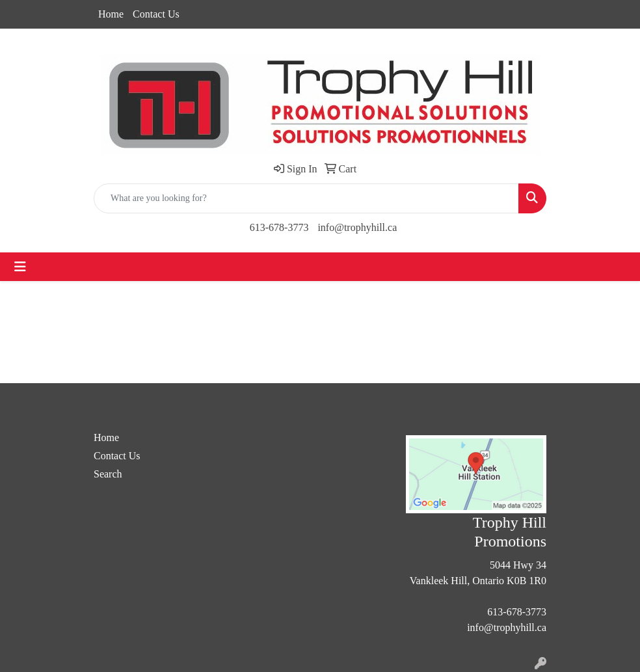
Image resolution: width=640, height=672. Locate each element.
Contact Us (156, 14)
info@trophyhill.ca (357, 227)
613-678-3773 (279, 227)
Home (111, 14)
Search (108, 474)
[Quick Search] (306, 198)
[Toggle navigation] (20, 267)
